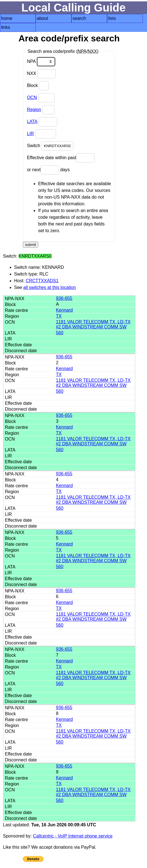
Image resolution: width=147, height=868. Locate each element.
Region (34, 110)
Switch (50, 146)
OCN (32, 97)
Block (38, 86)
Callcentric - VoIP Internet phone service (73, 836)
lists (112, 18)
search (79, 18)
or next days (48, 170)
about (42, 18)
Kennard (64, 310)
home (7, 18)
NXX (41, 74)
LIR (31, 134)
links (6, 27)
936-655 (64, 298)
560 (60, 333)
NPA (41, 62)
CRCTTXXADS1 (42, 281)
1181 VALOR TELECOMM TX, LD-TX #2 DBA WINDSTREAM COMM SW (93, 324)
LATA (32, 122)
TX (59, 316)
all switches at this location (50, 287)
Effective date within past (61, 158)
